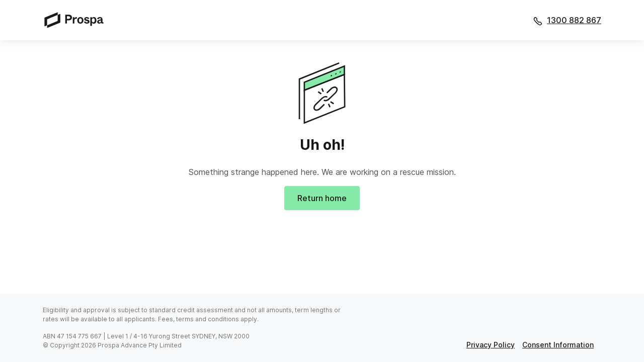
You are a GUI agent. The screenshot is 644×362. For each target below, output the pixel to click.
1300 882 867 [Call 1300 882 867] (574, 20)
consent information (558, 345)
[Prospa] (77, 20)
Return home (322, 198)
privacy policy (491, 345)
